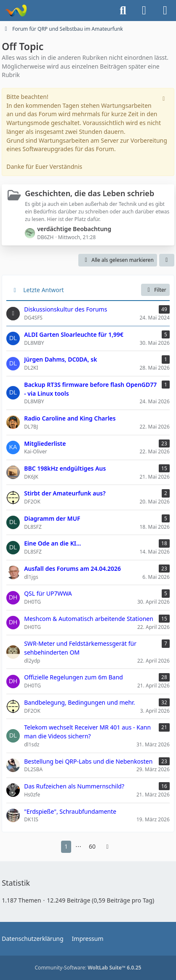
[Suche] (123, 11)
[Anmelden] (144, 11)
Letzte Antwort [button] (43, 290)
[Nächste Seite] (107, 847)
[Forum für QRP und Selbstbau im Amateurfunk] (16, 11)
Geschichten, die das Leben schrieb (89, 193)
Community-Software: (88, 968)
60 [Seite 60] (92, 846)
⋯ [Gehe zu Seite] (78, 846)
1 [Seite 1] (66, 846)
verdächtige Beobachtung (74, 229)
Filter (155, 290)
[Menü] (165, 11)
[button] (167, 260)
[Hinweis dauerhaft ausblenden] (165, 98)
